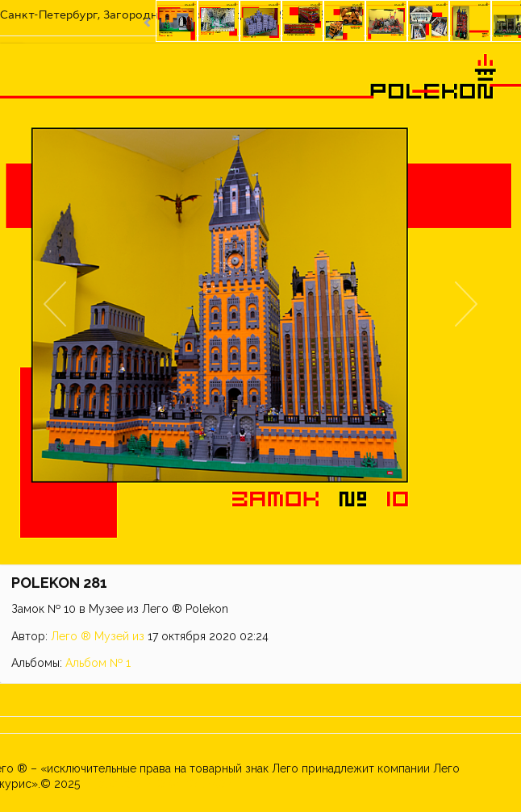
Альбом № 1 (98, 663)
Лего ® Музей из (98, 636)
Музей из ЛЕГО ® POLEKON (158, 784)
